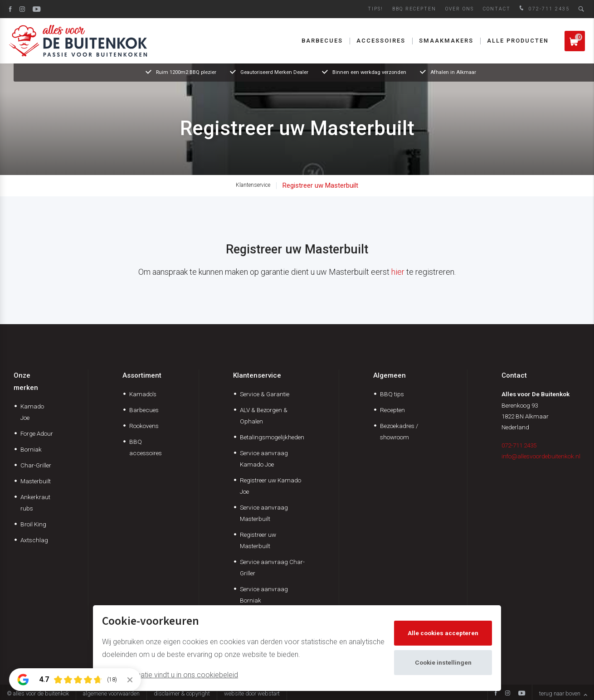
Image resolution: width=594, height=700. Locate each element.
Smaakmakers (446, 41)
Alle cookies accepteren (443, 633)
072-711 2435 (543, 9)
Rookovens (144, 426)
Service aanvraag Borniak (264, 595)
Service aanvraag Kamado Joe (264, 459)
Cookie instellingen (443, 662)
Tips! (375, 9)
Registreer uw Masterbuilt (320, 185)
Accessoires (381, 41)
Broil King (33, 524)
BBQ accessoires (146, 447)
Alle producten (518, 41)
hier (398, 272)
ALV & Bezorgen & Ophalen (264, 416)
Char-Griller (36, 465)
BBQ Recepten (414, 9)
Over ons (460, 9)
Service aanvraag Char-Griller (272, 567)
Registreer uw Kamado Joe (270, 486)
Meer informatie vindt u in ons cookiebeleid (170, 675)
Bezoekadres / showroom (399, 431)
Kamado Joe (32, 412)
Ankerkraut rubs (35, 503)
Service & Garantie (265, 394)
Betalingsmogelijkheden (272, 437)
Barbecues (322, 41)
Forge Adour (37, 433)
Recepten (392, 410)
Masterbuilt (36, 481)
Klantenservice (253, 185)
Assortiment (142, 375)
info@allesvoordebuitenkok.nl (541, 456)
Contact (497, 9)
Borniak (31, 449)
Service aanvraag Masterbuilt (264, 513)
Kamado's (143, 394)
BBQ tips (392, 394)
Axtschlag (34, 540)
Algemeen (390, 375)
